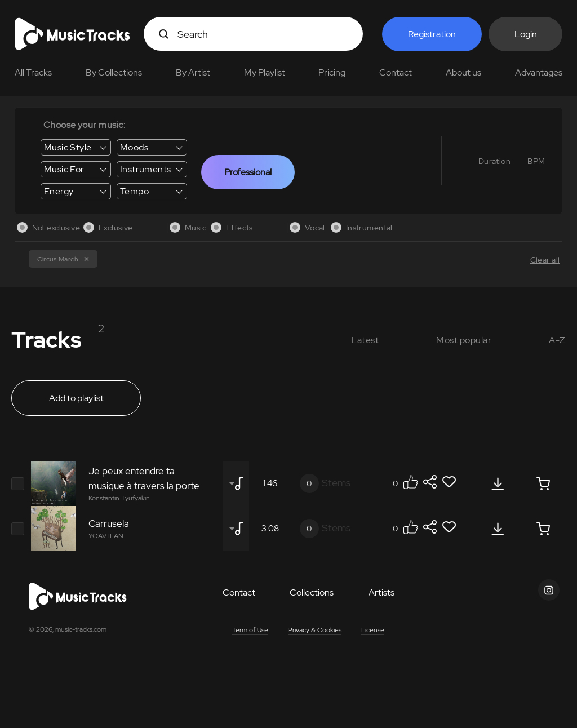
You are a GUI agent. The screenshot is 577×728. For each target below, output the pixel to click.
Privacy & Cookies (315, 630)
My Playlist (265, 72)
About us (463, 72)
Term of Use (250, 630)
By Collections (114, 72)
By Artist (193, 72)
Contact (396, 72)
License (373, 630)
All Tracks (33, 72)
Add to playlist (76, 398)
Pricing (332, 72)
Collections (312, 592)
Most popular (464, 340)
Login (526, 34)
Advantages (539, 72)
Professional (248, 172)
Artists (381, 592)
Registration (432, 34)
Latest (365, 340)
